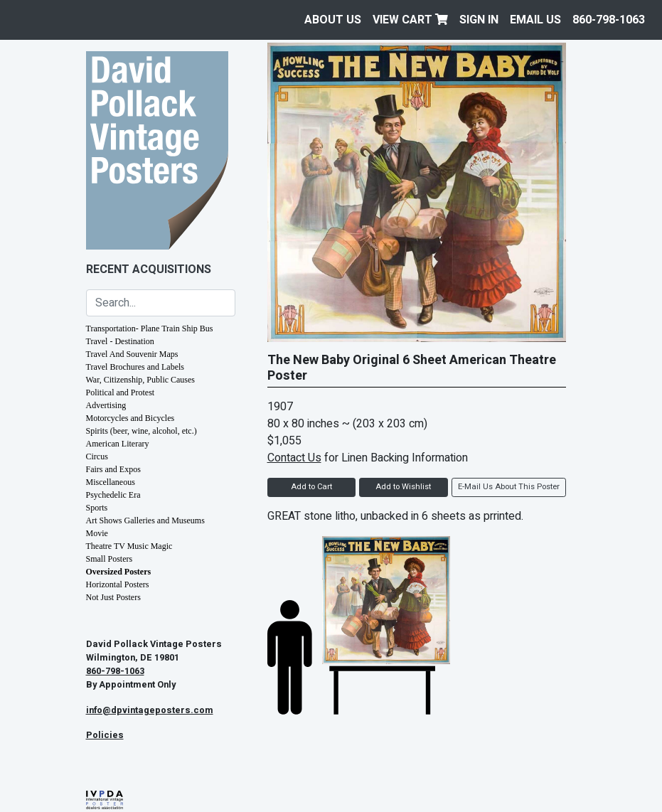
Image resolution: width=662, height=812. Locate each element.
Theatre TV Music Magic (129, 546)
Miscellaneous (111, 482)
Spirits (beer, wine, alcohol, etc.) (142, 431)
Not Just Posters (113, 597)
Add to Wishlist (403, 487)
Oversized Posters (119, 572)
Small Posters (110, 559)
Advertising (106, 405)
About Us (333, 20)
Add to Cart (311, 487)
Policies (105, 735)
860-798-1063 (609, 20)
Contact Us (294, 458)
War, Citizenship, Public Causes (141, 380)
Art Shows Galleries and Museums (145, 520)
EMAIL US (535, 20)
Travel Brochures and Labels (135, 367)
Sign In (479, 20)
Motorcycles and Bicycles (130, 418)
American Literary (118, 444)
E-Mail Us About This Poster (509, 487)
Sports (97, 508)
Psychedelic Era (113, 495)
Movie (97, 533)
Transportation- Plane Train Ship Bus (150, 328)
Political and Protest (121, 392)
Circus (97, 456)
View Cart (410, 20)
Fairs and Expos (113, 469)
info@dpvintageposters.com (150, 710)
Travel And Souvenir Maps (132, 354)
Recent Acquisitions (149, 269)
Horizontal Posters (118, 584)
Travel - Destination (120, 341)
